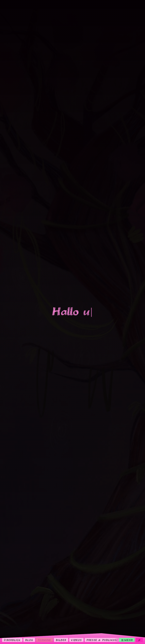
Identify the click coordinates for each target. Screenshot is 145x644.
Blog (29, 640)
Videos (76, 640)
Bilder (61, 640)
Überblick (12, 640)
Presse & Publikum (102, 640)
